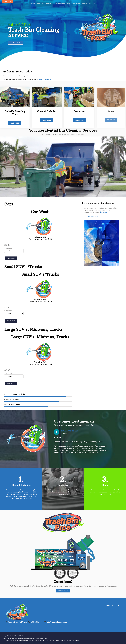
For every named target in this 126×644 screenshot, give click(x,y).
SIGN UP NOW (15, 43)
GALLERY (92, 4)
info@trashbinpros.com (57, 622)
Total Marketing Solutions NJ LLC (36, 640)
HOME (33, 4)
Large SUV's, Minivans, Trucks (33, 329)
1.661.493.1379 (45, 80)
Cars (9, 204)
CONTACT (76, 4)
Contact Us (63, 591)
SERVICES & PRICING (45, 4)
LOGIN (84, 4)
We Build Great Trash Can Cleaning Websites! (64, 640)
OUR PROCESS (60, 4)
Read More (15, 122)
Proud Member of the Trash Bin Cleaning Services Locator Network (25, 638)
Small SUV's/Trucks (23, 267)
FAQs (69, 4)
